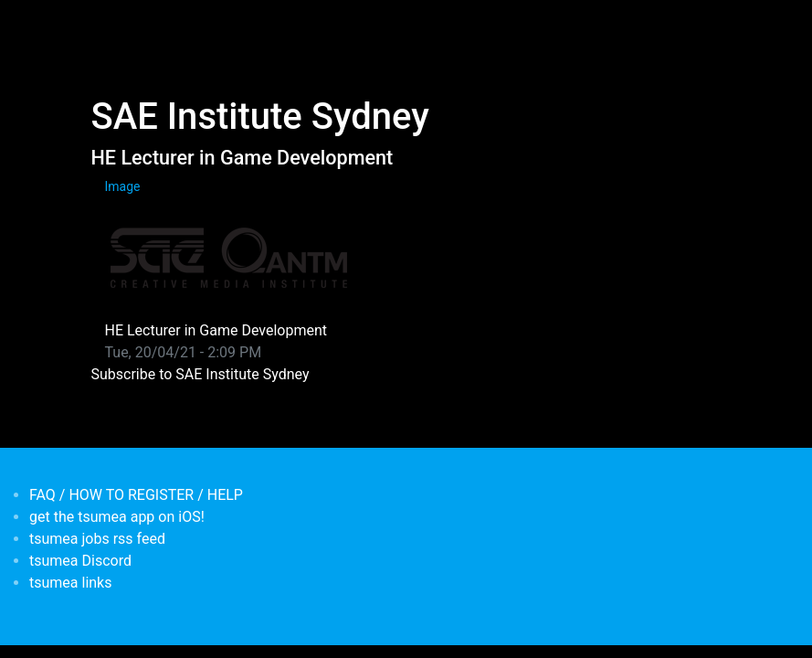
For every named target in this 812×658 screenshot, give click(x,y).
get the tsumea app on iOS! (117, 517)
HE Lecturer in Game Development (243, 158)
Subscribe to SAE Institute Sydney (200, 374)
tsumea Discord (80, 561)
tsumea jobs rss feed (97, 539)
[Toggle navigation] (103, 26)
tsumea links (70, 583)
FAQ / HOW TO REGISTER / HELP (136, 495)
